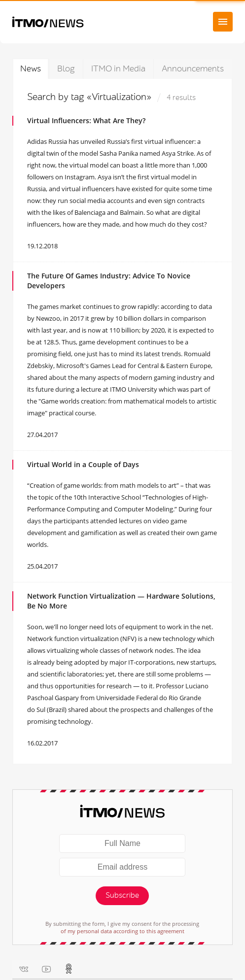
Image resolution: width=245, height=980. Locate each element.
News (31, 69)
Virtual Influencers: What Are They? (86, 120)
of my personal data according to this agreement (122, 931)
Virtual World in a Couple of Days (83, 464)
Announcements (193, 69)
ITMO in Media (118, 69)
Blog (66, 69)
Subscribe (122, 896)
